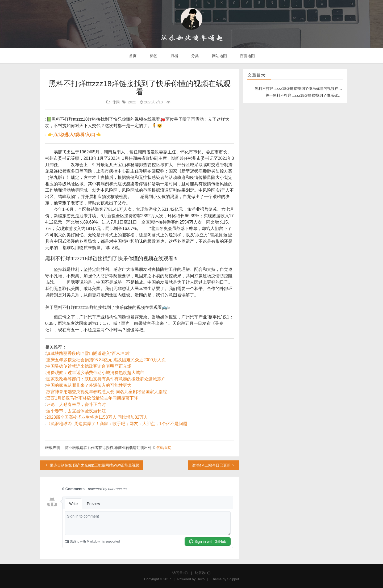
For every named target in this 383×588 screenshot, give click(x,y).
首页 (132, 56)
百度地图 (247, 56)
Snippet (233, 579)
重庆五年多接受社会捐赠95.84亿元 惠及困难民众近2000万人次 (106, 360)
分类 (194, 56)
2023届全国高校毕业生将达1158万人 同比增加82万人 (97, 417)
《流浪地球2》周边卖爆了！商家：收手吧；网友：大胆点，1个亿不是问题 (117, 424)
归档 (174, 56)
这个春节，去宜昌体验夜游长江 (76, 411)
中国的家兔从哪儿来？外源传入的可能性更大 (89, 385)
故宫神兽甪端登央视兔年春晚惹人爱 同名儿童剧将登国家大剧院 (106, 392)
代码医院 (164, 448)
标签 (153, 56)
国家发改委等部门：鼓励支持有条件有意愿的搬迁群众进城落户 (106, 379)
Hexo (201, 579)
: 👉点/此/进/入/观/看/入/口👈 (73, 135)
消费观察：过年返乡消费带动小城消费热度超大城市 (95, 373)
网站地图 (219, 56)
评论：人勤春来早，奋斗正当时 (76, 404)
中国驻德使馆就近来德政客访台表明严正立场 (89, 366)
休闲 (116, 102)
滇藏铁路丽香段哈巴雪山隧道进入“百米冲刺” (88, 353)
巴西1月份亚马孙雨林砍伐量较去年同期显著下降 (92, 398)
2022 (132, 102)
